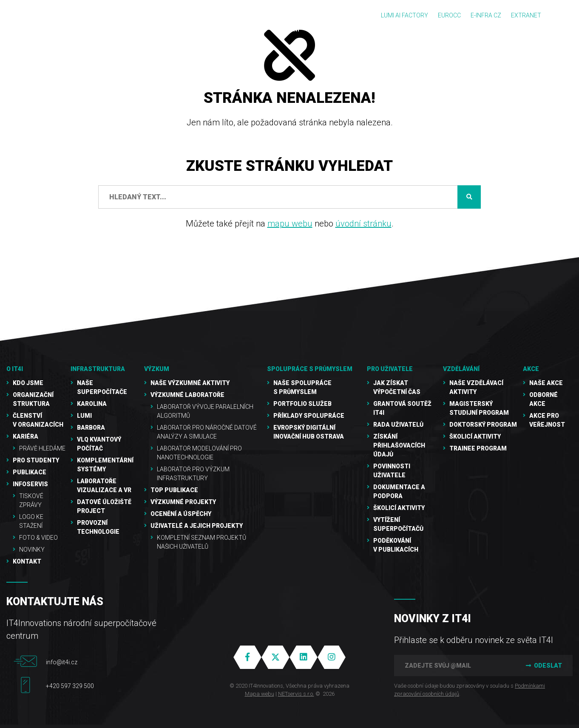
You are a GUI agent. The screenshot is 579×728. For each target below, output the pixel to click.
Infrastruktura (98, 369)
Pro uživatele (390, 369)
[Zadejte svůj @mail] (454, 666)
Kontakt (27, 561)
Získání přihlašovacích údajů (399, 445)
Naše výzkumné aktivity (190, 383)
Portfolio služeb (302, 404)
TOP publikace (174, 490)
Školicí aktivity (399, 508)
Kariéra (26, 436)
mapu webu (290, 224)
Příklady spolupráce (309, 416)
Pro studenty (36, 460)
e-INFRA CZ (486, 15)
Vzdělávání (461, 369)
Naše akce (546, 383)
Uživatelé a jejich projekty (197, 526)
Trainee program (478, 448)
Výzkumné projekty (183, 502)
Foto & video (38, 538)
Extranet (526, 15)
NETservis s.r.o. (296, 694)
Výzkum (157, 369)
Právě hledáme (42, 448)
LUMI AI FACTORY (404, 15)
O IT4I (15, 369)
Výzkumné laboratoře (187, 395)
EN (562, 16)
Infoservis (30, 484)
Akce (531, 369)
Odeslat (543, 666)
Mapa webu (260, 694)
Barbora (91, 428)
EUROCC (449, 15)
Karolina (92, 404)
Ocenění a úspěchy (181, 514)
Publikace (30, 472)
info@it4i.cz (62, 662)
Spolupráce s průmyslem (310, 369)
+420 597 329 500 (70, 686)
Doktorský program (483, 425)
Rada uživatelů (398, 425)
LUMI (84, 416)
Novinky (32, 550)
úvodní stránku (363, 224)
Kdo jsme (28, 383)
